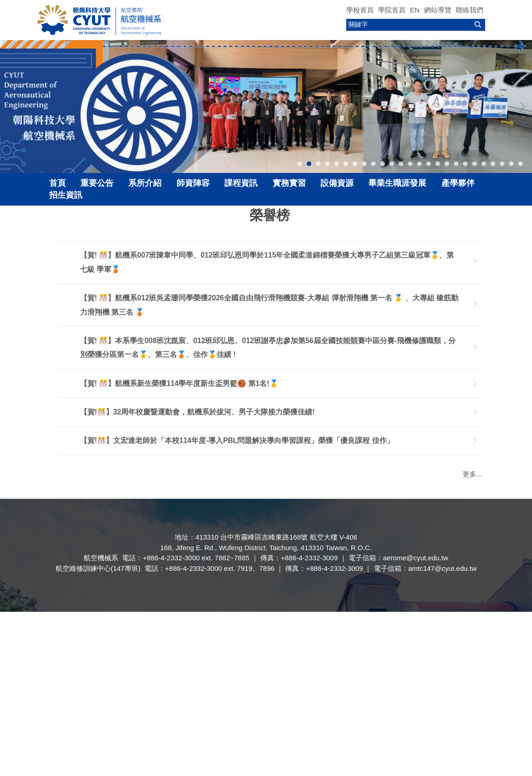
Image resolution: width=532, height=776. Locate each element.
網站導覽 (438, 10)
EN (415, 10)
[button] (11, 107)
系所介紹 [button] (145, 183)
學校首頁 (360, 10)
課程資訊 (241, 183)
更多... (472, 474)
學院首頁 (392, 10)
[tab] (300, 164)
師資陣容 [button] (193, 183)
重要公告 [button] (97, 183)
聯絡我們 (469, 10)
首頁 (57, 183)
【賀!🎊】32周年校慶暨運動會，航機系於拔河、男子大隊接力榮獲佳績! (197, 414)
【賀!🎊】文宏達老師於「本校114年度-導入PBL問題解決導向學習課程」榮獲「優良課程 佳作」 (237, 443)
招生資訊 (66, 195)
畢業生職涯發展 (397, 183)
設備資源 (337, 183)
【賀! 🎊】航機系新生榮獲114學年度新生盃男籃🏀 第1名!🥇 (179, 386)
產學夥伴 (458, 183)
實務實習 (289, 183)
